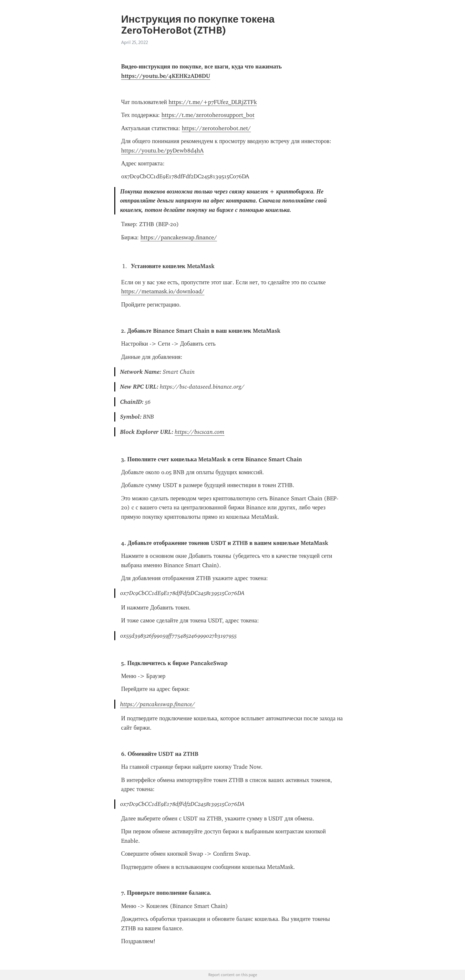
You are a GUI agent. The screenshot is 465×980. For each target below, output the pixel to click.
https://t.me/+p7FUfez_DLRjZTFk (213, 102)
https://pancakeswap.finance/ (179, 237)
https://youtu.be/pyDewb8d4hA (162, 151)
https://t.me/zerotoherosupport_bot (208, 115)
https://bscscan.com (200, 432)
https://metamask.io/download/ (163, 291)
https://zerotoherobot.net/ (216, 128)
